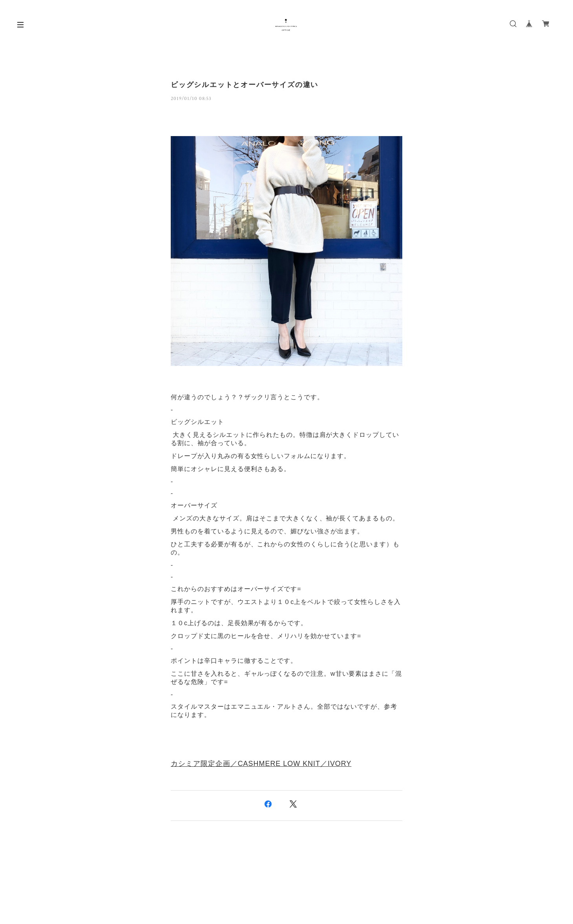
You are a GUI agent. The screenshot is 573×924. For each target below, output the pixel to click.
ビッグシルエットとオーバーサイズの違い (245, 85)
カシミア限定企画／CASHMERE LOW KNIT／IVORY (261, 764)
